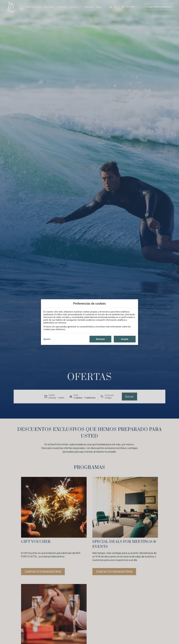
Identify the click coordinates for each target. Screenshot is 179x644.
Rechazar (100, 339)
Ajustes (47, 339)
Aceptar (125, 339)
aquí (57, 327)
